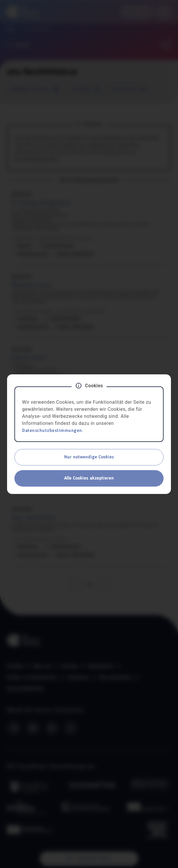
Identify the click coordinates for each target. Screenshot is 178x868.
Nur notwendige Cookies (89, 457)
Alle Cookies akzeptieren (89, 478)
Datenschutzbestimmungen (52, 431)
